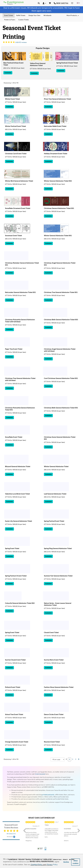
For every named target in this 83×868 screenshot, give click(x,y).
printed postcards (48, 795)
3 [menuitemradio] (76, 759)
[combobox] (58, 759)
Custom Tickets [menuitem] (24, 20)
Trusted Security (40, 849)
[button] (59, 865)
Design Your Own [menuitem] (34, 15)
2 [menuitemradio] (73, 759)
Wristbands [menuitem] (47, 15)
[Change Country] (78, 3)
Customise (8, 73)
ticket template (40, 774)
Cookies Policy (37, 865)
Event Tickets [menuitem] (9, 15)
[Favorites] (72, 3)
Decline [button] (66, 862)
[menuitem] (66, 759)
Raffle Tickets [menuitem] (21, 15)
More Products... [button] (73, 15)
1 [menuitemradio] (69, 759)
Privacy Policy (52, 865)
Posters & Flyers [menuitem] (10, 20)
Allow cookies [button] (76, 862)
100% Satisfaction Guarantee (46, 849)
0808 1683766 (61, 3)
